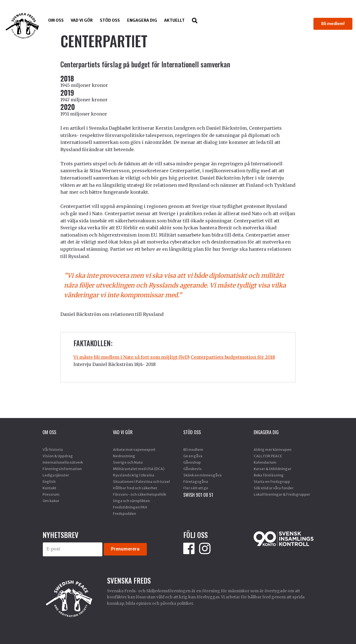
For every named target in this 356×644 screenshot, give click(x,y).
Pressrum (51, 494)
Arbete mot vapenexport (134, 449)
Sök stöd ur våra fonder (274, 488)
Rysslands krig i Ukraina (134, 475)
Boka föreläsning (269, 475)
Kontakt (49, 488)
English (49, 481)
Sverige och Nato (128, 462)
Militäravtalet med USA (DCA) (139, 469)
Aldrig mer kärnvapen (273, 449)
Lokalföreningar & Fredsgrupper (282, 494)
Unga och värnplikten (131, 501)
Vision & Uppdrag (58, 456)
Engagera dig (142, 20)
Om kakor (51, 501)
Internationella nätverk (63, 462)
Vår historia (53, 449)
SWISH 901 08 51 (198, 495)
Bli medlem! (333, 24)
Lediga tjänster (56, 475)
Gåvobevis (192, 469)
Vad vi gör (82, 20)
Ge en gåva (193, 456)
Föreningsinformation (62, 469)
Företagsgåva (196, 481)
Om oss (56, 20)
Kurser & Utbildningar (272, 469)
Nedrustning (124, 456)
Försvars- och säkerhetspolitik (139, 494)
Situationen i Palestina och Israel (141, 481)
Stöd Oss (110, 20)
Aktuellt (174, 20)
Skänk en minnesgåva (202, 475)
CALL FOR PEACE (268, 456)
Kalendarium (265, 462)
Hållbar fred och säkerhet (135, 488)
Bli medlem (193, 449)
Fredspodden (124, 513)
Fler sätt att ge (196, 488)
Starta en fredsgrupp (272, 481)
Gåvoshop (192, 462)
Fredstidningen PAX (130, 507)
